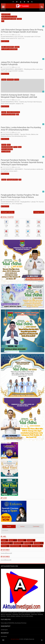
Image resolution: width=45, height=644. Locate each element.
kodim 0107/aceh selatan (9, 19)
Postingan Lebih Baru (8, 212)
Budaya (4, 540)
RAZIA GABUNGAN (7, 149)
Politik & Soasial (15, 546)
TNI (3, 21)
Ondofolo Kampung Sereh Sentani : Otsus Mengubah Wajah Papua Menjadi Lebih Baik (19, 96)
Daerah (11, 540)
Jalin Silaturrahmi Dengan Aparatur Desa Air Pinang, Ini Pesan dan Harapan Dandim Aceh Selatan (22, 31)
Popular (9, 526)
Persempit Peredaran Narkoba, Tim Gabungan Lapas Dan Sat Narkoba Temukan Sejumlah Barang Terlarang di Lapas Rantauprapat (22, 162)
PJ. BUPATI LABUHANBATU (9, 49)
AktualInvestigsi (15, 639)
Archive (22, 526)
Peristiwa (4, 546)
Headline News (5, 543)
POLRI (15, 147)
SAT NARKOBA (6, 151)
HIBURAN (30, 540)
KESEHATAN (17, 543)
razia (20, 147)
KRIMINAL (28, 543)
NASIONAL (10, 79)
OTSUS (17, 79)
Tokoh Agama (36, 546)
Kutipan (19, 19)
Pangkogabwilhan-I (12, 180)
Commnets (36, 526)
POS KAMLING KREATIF (8, 114)
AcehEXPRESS (6, 14)
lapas (9, 145)
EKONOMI (21, 540)
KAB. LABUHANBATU (8, 47)
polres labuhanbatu (7, 147)
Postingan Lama (39, 212)
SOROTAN (25, 546)
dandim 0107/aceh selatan (9, 17)
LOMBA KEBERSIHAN (13, 112)
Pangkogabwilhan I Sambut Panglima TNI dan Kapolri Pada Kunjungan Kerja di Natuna (20, 196)
